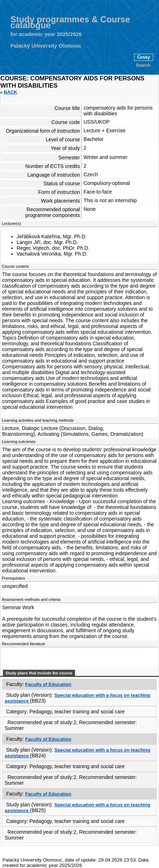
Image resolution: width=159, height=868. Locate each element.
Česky (144, 57)
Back (10, 92)
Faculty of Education (48, 684)
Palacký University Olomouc (46, 46)
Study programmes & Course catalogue (70, 22)
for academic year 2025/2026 (46, 34)
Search (143, 65)
